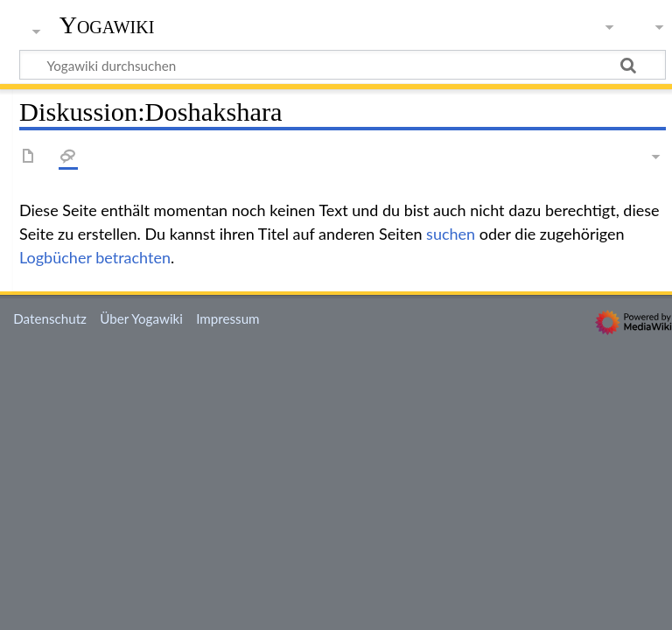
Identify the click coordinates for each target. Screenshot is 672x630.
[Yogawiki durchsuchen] (343, 65)
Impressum (228, 318)
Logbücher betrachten (95, 257)
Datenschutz (50, 318)
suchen (451, 234)
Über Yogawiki (141, 318)
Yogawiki (107, 25)
